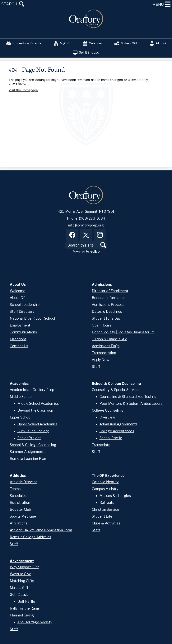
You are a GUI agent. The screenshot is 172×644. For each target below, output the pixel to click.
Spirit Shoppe (86, 53)
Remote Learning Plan (28, 459)
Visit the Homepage (23, 90)
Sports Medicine (23, 516)
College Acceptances (117, 431)
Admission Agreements (119, 424)
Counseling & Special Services (116, 390)
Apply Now (100, 360)
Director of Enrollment (110, 291)
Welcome (18, 291)
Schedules (18, 496)
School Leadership (25, 305)
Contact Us (19, 346)
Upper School (21, 417)
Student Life (102, 516)
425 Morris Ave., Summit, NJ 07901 (86, 211)
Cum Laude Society (33, 431)
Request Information (109, 298)
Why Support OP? (24, 567)
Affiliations (19, 523)
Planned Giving (22, 615)
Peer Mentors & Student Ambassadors (131, 403)
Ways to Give (21, 574)
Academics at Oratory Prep (32, 390)
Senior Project (29, 438)
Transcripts (101, 445)
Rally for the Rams (25, 608)
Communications (23, 332)
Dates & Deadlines (107, 311)
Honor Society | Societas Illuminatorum (123, 332)
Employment (20, 325)
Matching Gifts (22, 581)
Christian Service (105, 509)
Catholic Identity (105, 482)
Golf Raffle (26, 601)
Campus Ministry (105, 489)
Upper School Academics (37, 424)
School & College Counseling (33, 445)
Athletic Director (23, 482)
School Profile (111, 438)
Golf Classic (19, 595)
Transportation (104, 353)
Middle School (21, 397)
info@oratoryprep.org (86, 225)
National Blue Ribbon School (32, 318)
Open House (102, 325)
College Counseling (107, 410)
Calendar (93, 43)
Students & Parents (24, 43)
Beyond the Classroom (36, 410)
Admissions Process (108, 305)
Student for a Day (106, 318)
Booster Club (20, 509)
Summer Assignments (28, 452)
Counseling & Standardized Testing (128, 397)
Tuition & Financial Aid (110, 339)
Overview (107, 417)
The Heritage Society (35, 622)
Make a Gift (126, 43)
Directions (18, 339)
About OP (18, 298)
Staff (96, 367)
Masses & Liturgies (115, 496)
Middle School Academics (38, 403)
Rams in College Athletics (30, 537)
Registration (20, 503)
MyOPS (62, 43)
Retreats (107, 503)
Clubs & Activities (106, 523)
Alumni (158, 43)
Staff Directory (22, 311)
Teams (15, 489)
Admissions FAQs (106, 346)
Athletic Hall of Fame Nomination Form (41, 530)
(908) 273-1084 (92, 218)
